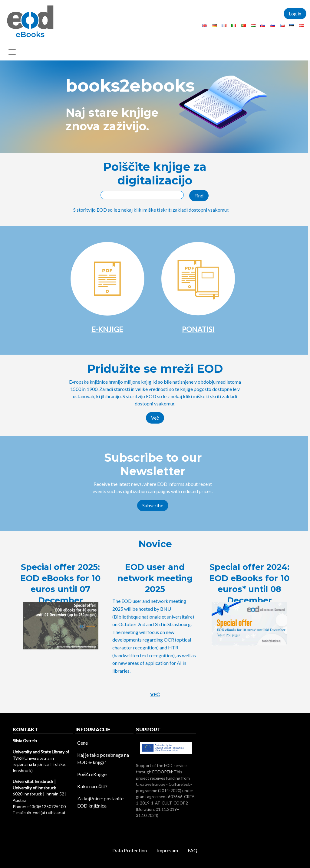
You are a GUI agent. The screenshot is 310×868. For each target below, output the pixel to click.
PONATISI (198, 329)
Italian (234, 26)
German (214, 26)
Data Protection (130, 850)
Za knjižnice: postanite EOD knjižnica (100, 802)
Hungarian (253, 26)
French (224, 26)
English (205, 26)
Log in (295, 13)
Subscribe (153, 505)
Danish (302, 26)
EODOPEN (162, 772)
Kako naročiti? (92, 786)
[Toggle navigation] (12, 52)
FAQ (193, 850)
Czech (282, 26)
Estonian (292, 26)
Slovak (263, 26)
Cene (82, 743)
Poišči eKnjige (92, 774)
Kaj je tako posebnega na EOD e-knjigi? (103, 758)
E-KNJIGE (107, 329)
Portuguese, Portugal (243, 26)
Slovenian (272, 26)
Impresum (167, 850)
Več (155, 418)
